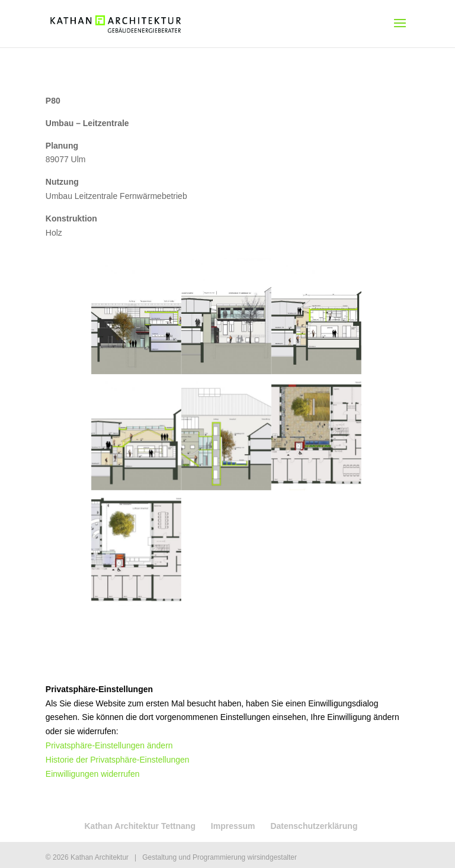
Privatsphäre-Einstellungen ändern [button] (109, 745)
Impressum (233, 826)
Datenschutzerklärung (314, 826)
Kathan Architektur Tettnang (140, 826)
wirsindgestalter (272, 857)
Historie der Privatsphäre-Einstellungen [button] (118, 760)
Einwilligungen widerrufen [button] (93, 774)
